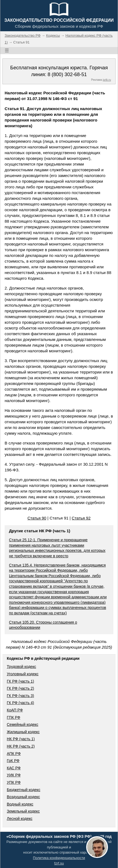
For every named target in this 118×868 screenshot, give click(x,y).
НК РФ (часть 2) (21, 746)
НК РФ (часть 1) (21, 739)
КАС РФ (14, 768)
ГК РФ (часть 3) (20, 696)
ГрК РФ (13, 761)
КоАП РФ (15, 710)
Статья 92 (81, 518)
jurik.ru (107, 80)
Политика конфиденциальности (59, 858)
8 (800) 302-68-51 (67, 74)
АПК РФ (14, 754)
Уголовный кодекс (23, 674)
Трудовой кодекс (21, 667)
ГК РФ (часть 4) (20, 703)
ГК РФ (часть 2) (20, 688)
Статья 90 (37, 518)
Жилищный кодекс (23, 732)
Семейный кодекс (23, 724)
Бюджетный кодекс (24, 790)
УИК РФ (14, 775)
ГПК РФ (14, 717)
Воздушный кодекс (23, 797)
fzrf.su (59, 863)
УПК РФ (14, 782)
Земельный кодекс (23, 811)
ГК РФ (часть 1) (20, 681)
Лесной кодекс (20, 819)
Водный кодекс (20, 804)
